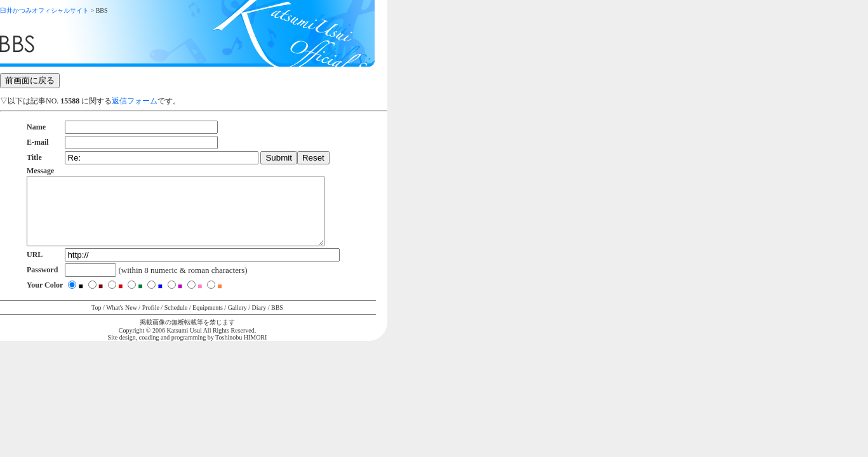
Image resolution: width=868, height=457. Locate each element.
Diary (259, 321)
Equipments (208, 321)
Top (96, 321)
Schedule (176, 321)
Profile (151, 321)
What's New (122, 321)
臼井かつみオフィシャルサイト (44, 10)
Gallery (237, 321)
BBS (277, 321)
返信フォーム (135, 101)
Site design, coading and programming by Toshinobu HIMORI (188, 351)
